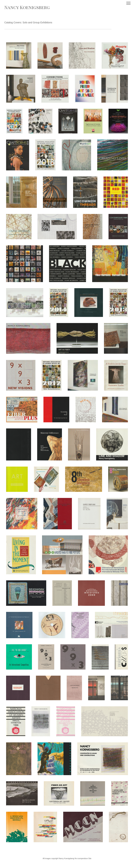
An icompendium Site (83, 859)
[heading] (27, 8)
